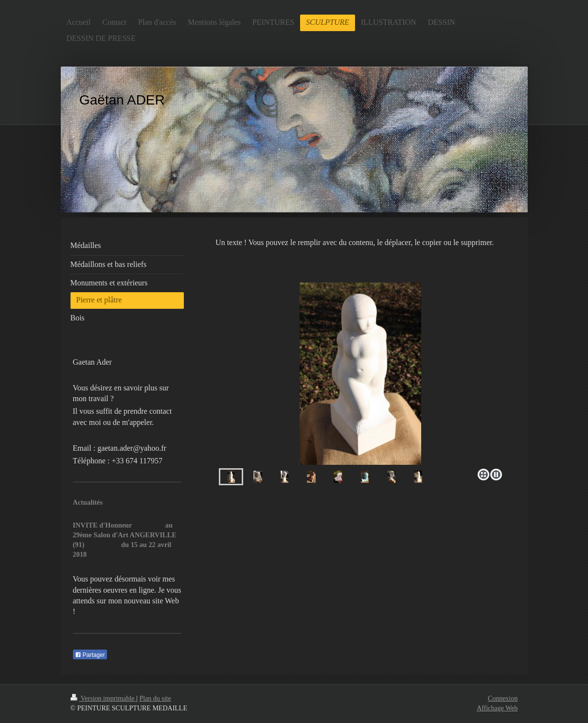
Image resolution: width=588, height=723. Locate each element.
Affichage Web (497, 708)
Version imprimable (104, 698)
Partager (90, 655)
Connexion (503, 698)
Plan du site (155, 698)
